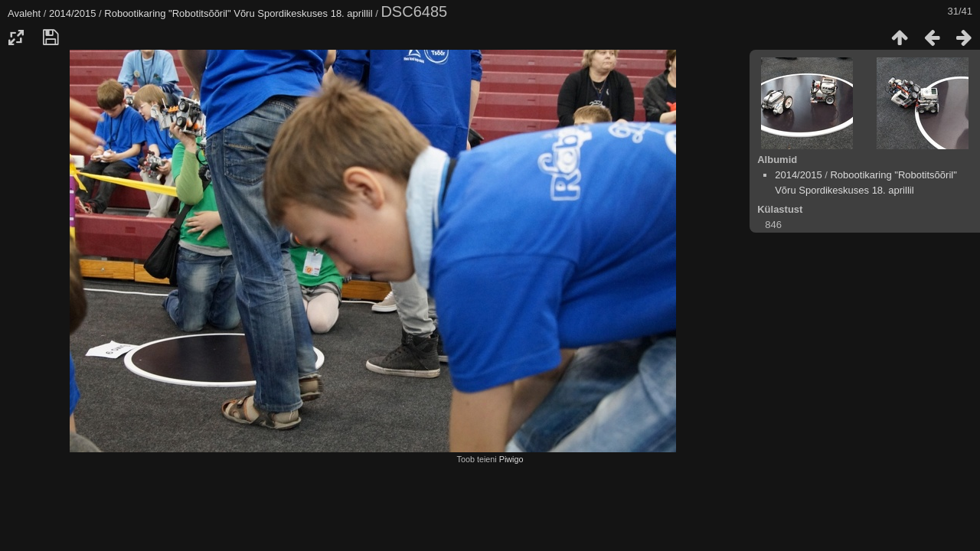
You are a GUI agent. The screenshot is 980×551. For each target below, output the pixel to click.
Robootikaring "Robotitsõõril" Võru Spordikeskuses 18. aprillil (238, 13)
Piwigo (511, 459)
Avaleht (24, 13)
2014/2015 (72, 13)
